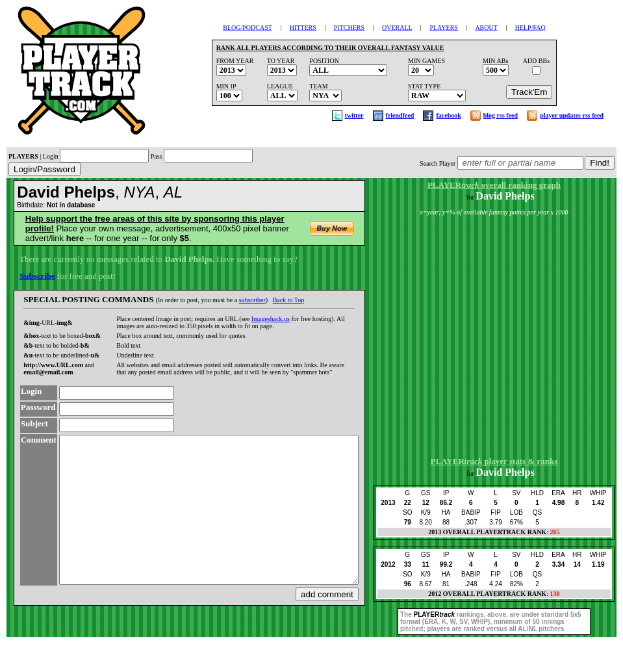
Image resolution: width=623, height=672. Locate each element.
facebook (448, 115)
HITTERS (303, 28)
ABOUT (486, 28)
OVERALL (397, 28)
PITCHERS (349, 28)
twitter (354, 115)
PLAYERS (444, 28)
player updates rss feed (572, 115)
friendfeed (400, 115)
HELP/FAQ (530, 28)
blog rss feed (501, 115)
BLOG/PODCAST (247, 28)
